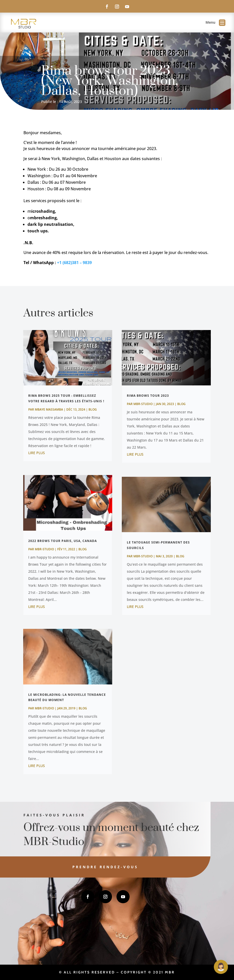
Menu (215, 23)
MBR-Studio (44, 549)
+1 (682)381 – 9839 (74, 263)
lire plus (37, 453)
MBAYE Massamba (49, 409)
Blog (93, 409)
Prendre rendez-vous (87, 867)
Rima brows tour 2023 (148, 396)
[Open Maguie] (221, 967)
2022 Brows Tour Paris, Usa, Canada (63, 541)
